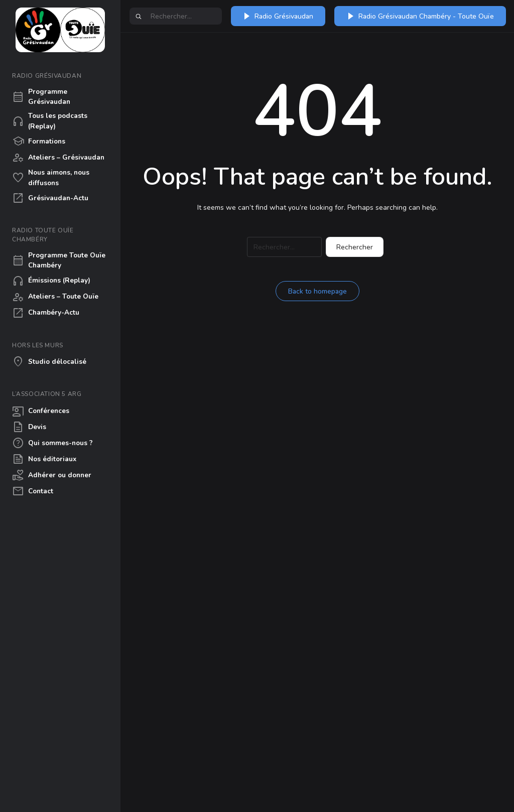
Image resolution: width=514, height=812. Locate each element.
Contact (33, 491)
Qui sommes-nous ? (52, 443)
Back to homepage (317, 291)
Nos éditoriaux (44, 459)
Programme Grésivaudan (41, 97)
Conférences (41, 411)
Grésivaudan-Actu (50, 198)
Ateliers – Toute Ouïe (55, 297)
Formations (39, 142)
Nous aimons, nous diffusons (51, 177)
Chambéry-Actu (46, 313)
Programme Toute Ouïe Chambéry (59, 260)
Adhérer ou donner (52, 475)
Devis (29, 427)
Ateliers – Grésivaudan (58, 158)
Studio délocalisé (49, 362)
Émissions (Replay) (51, 281)
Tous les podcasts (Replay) (50, 121)
